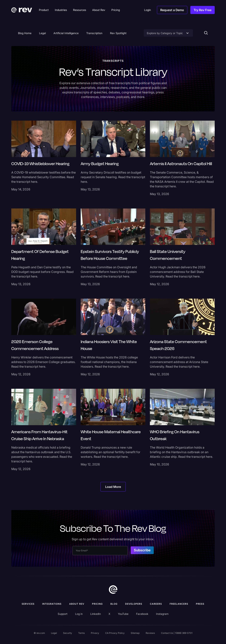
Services (28, 604)
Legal (42, 33)
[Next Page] (113, 487)
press (200, 604)
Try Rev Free (203, 10)
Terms (81, 633)
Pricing (97, 604)
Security (68, 633)
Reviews (150, 633)
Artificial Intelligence (66, 33)
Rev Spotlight (118, 33)
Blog (114, 604)
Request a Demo (172, 10)
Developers (134, 604)
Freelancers (179, 604)
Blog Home (25, 33)
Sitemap (135, 633)
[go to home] (113, 590)
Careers (156, 604)
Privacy (95, 633)
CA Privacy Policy (115, 633)
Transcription (94, 33)
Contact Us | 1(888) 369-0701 (177, 633)
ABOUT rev (77, 604)
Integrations (52, 604)
